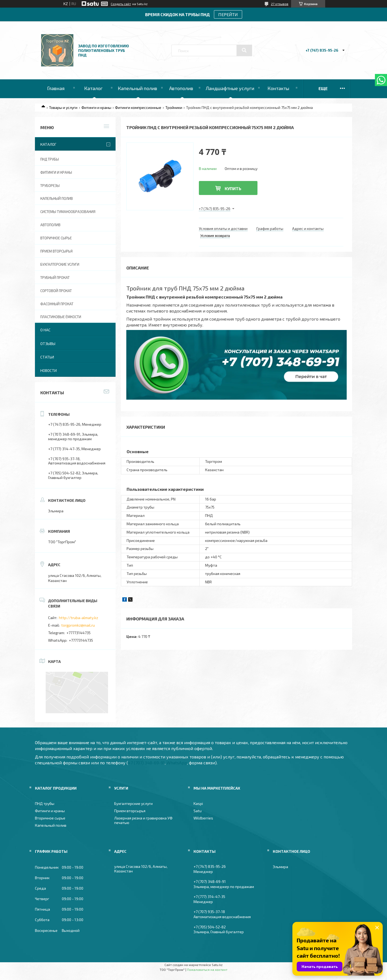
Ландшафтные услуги (230, 88)
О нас (45, 330)
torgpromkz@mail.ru (78, 625)
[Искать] (244, 50)
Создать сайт (121, 4)
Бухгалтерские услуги (60, 264)
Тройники (174, 107)
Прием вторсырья (56, 251)
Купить (233, 188)
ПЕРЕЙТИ (228, 14)
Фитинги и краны (96, 107)
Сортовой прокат (56, 291)
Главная (56, 88)
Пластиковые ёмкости (61, 317)
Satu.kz (217, 965)
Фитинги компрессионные (138, 107)
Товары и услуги (63, 107)
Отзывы (48, 344)
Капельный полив (137, 88)
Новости (49, 370)
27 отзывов (280, 4)
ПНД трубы (50, 159)
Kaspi (198, 803)
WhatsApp (177, 763)
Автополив (181, 88)
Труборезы (50, 186)
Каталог (93, 88)
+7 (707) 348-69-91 (146, 763)
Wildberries (203, 818)
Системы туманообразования (68, 212)
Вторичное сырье (56, 238)
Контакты (278, 88)
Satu (198, 811)
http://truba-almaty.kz (78, 618)
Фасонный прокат (57, 304)
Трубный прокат (55, 278)
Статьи (47, 357)
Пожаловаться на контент (207, 970)
